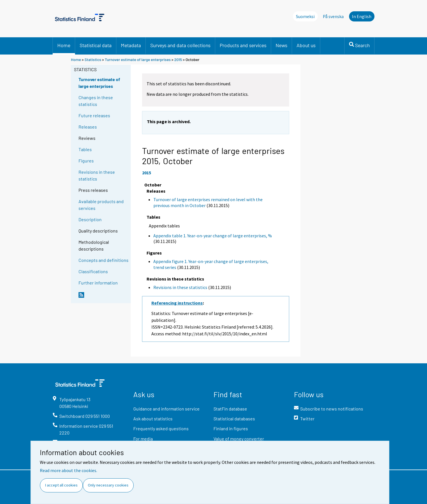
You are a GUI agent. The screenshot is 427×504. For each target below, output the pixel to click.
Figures (86, 161)
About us (306, 45)
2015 (178, 59)
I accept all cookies (61, 485)
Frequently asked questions (161, 428)
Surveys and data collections (180, 45)
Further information (98, 283)
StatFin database (230, 409)
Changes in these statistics (96, 101)
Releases (88, 127)
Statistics (93, 59)
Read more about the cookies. (68, 470)
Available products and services (101, 205)
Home (64, 45)
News (281, 45)
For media (143, 439)
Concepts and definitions (104, 260)
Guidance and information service (166, 409)
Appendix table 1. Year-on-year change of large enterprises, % (213, 236)
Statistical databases (234, 419)
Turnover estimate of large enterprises (138, 59)
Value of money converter (239, 439)
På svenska (333, 16)
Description (90, 219)
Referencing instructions (177, 303)
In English (362, 16)
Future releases (94, 115)
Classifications (93, 271)
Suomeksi (305, 16)
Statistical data (96, 45)
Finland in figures (231, 428)
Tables (85, 149)
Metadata (131, 45)
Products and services (243, 45)
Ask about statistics (153, 419)
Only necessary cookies (108, 485)
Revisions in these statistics (97, 175)
